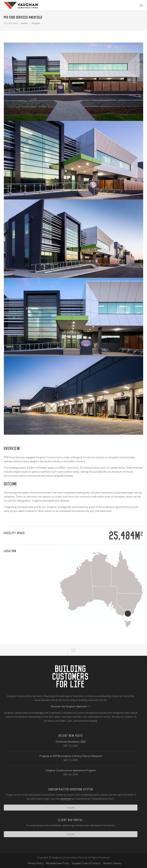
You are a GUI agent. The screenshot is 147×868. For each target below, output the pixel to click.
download (66, 799)
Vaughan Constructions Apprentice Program (71, 770)
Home (24, 23)
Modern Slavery (112, 863)
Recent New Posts (71, 736)
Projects (36, 23)
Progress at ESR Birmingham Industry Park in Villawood (71, 756)
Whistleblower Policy (58, 863)
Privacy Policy (36, 863)
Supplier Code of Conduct (86, 863)
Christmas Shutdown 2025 (71, 742)
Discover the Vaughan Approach (71, 707)
